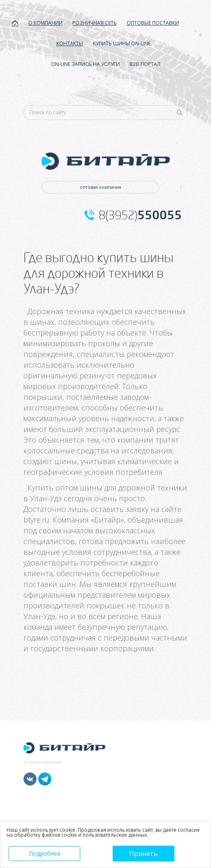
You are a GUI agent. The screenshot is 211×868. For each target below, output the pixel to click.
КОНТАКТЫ (70, 43)
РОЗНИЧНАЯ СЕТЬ (95, 23)
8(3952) (140, 215)
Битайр (107, 520)
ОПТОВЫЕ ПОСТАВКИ (153, 23)
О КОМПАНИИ (45, 23)
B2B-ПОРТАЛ (145, 64)
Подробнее (45, 853)
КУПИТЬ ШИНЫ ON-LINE (122, 43)
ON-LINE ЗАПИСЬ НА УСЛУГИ (85, 64)
